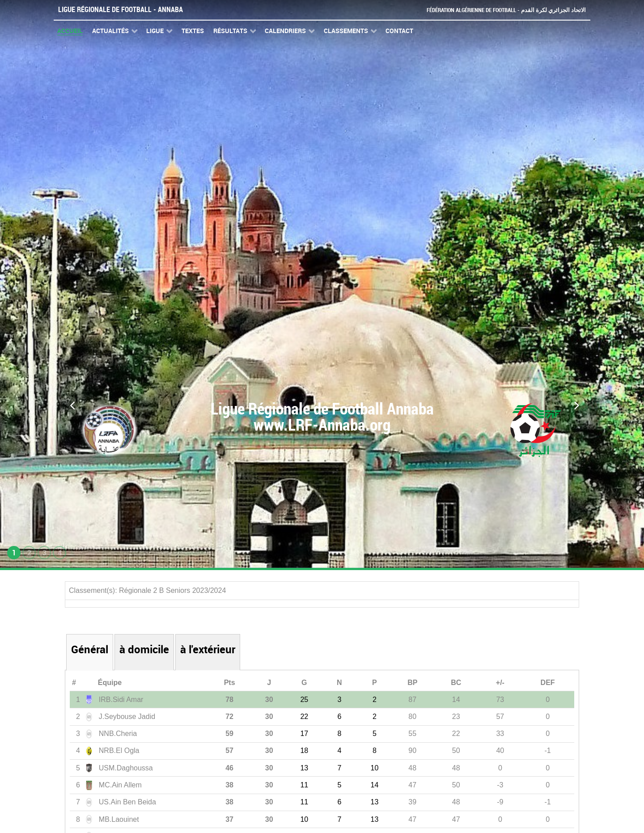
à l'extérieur (208, 649)
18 (304, 751)
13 (304, 768)
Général (90, 649)
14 (375, 785)
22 (304, 717)
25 (304, 700)
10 (375, 768)
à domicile (144, 649)
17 (304, 734)
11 (304, 785)
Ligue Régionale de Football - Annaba (121, 10)
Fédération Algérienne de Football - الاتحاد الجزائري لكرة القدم (506, 10)
